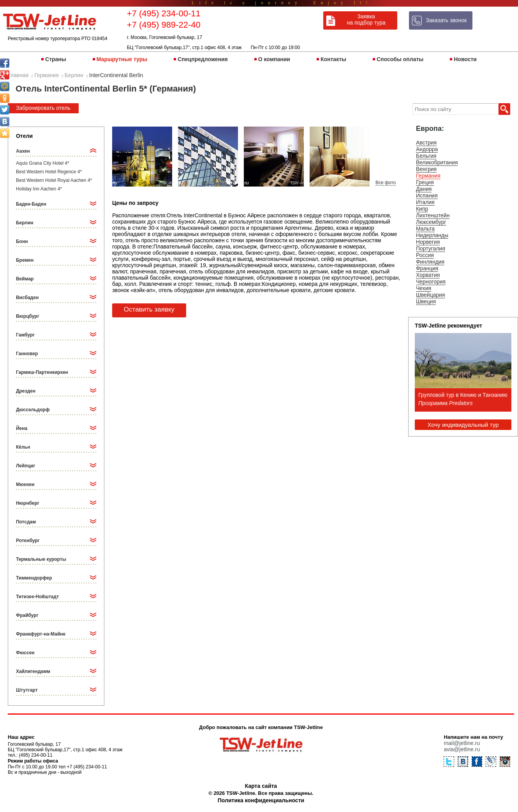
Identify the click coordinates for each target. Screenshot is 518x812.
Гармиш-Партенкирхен (42, 372)
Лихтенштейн (433, 215)
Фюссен (25, 653)
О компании (274, 59)
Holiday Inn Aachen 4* (39, 189)
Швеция (426, 301)
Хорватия (428, 275)
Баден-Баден (31, 204)
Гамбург (25, 335)
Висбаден (27, 298)
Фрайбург (27, 615)
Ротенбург (28, 541)
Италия (425, 202)
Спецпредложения (203, 59)
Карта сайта (261, 786)
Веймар (25, 279)
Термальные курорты (41, 559)
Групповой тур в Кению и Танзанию (463, 395)
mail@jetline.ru (462, 743)
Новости (465, 59)
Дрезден (26, 391)
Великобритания (437, 162)
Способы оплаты (400, 59)
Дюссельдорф (33, 410)
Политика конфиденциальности (261, 800)
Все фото (386, 183)
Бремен (25, 260)
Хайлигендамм (33, 671)
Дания (424, 189)
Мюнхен (25, 484)
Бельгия (426, 156)
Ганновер (27, 354)
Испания (427, 196)
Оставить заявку (149, 309)
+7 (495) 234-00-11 (164, 13)
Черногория (431, 282)
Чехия (424, 288)
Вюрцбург (28, 316)
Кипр (422, 209)
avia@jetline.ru (462, 749)
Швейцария (431, 295)
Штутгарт (27, 690)
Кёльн (23, 447)
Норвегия (428, 242)
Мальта (425, 229)
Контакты (333, 59)
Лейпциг (26, 466)
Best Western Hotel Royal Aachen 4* (54, 180)
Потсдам (26, 522)
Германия (428, 176)
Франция (427, 268)
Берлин (25, 223)
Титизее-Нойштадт (37, 597)
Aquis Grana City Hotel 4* (43, 163)
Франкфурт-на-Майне (41, 634)
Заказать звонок (446, 20)
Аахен (23, 151)
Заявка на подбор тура (366, 19)
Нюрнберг (28, 503)
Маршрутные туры (122, 59)
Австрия (426, 143)
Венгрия (426, 169)
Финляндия (430, 262)
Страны (56, 59)
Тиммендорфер (34, 578)
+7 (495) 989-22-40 (164, 25)
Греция (425, 182)
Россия (425, 255)
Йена (22, 428)
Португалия (431, 248)
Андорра (427, 149)
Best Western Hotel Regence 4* (49, 172)
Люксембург (431, 222)
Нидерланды (432, 235)
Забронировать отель (43, 108)
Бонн (22, 241)
